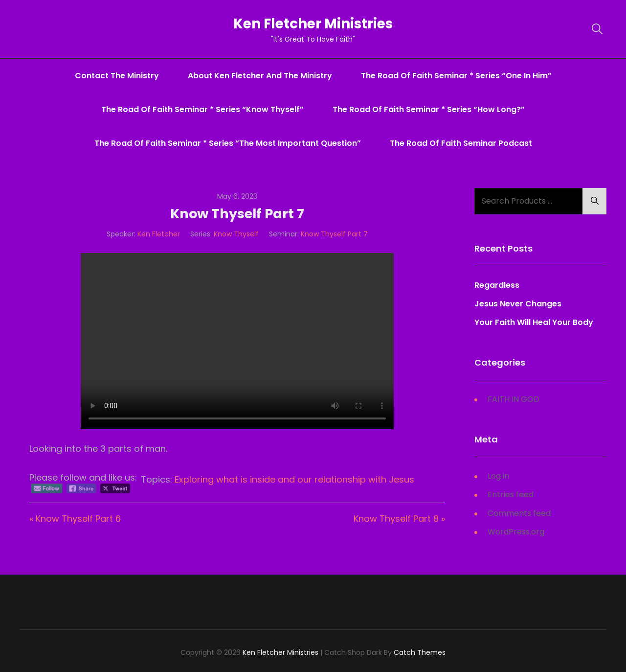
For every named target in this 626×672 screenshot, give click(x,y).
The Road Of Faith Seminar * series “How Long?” (429, 109)
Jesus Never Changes (518, 304)
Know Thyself (236, 234)
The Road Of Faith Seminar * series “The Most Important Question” (228, 143)
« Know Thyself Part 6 (75, 519)
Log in (498, 476)
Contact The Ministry (117, 76)
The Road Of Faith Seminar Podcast (461, 143)
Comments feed (519, 513)
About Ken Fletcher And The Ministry (260, 76)
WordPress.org (516, 532)
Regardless (497, 285)
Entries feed (511, 495)
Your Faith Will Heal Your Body (534, 322)
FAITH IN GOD (514, 399)
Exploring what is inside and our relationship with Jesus (294, 479)
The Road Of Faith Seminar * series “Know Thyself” (202, 109)
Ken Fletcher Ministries (313, 24)
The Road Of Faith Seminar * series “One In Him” (456, 76)
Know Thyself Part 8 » (399, 519)
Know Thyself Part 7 (334, 234)
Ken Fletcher (159, 234)
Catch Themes (420, 652)
